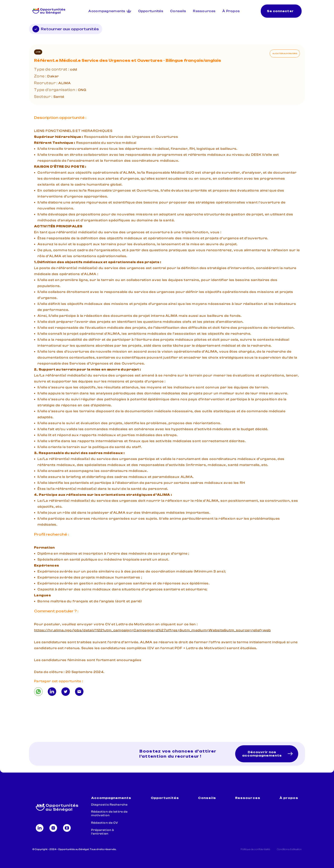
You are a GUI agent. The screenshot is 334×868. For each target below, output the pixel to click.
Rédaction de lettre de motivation (109, 814)
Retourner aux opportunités (66, 29)
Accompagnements (111, 798)
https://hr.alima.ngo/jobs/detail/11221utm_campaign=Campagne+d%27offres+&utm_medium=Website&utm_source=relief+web (152, 630)
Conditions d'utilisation (289, 849)
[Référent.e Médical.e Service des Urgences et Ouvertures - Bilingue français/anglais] (38, 692)
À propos (289, 798)
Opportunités (151, 11)
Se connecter (280, 11)
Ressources (204, 11)
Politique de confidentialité (255, 849)
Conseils (178, 11)
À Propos (231, 11)
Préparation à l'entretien (103, 832)
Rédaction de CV (105, 823)
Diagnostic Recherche (109, 805)
